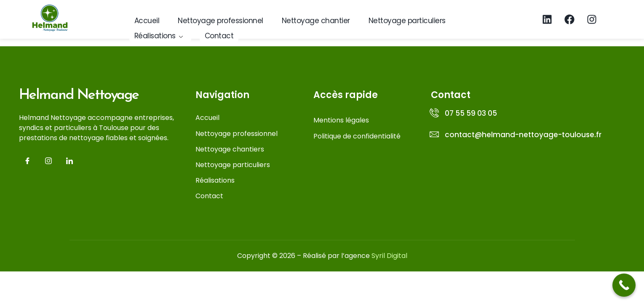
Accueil (147, 21)
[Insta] (48, 162)
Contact (219, 36)
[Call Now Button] (624, 285)
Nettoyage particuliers (407, 21)
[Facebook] (27, 162)
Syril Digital (389, 256)
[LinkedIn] (69, 162)
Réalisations (159, 36)
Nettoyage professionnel (220, 21)
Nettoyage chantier (316, 21)
